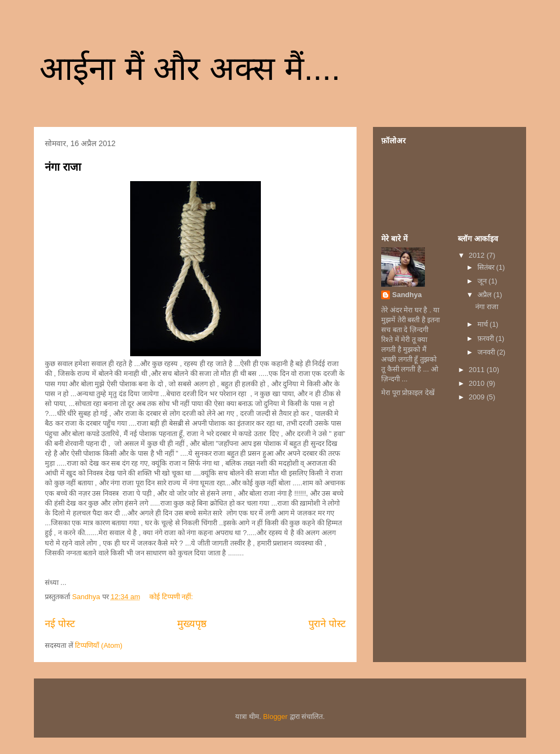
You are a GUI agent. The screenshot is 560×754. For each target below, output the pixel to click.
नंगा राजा (63, 167)
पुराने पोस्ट (327, 624)
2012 (478, 255)
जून (483, 281)
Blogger (275, 717)
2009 (478, 397)
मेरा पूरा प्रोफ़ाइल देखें (408, 393)
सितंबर (487, 267)
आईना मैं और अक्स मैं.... (190, 69)
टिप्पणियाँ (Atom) (99, 645)
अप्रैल (486, 295)
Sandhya (407, 295)
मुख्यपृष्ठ (192, 624)
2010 (478, 383)
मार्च (484, 324)
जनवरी (487, 352)
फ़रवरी (487, 338)
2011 (478, 370)
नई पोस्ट (60, 624)
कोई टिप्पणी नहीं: (172, 597)
